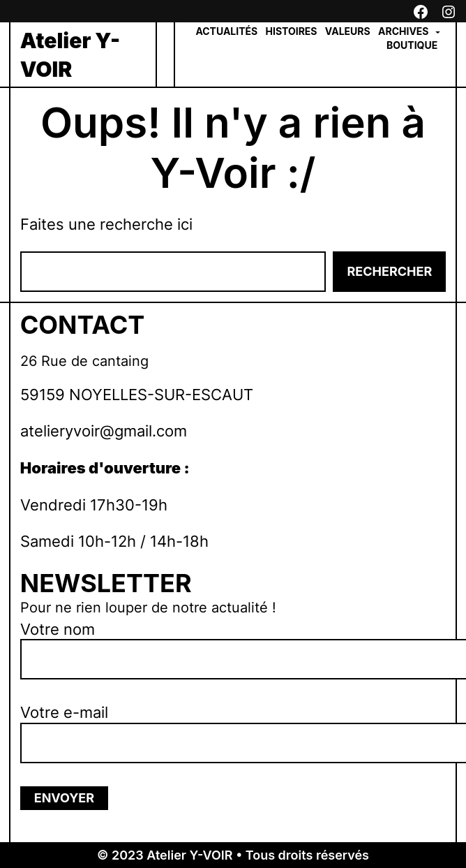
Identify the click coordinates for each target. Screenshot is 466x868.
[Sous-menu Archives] (438, 32)
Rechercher (389, 271)
